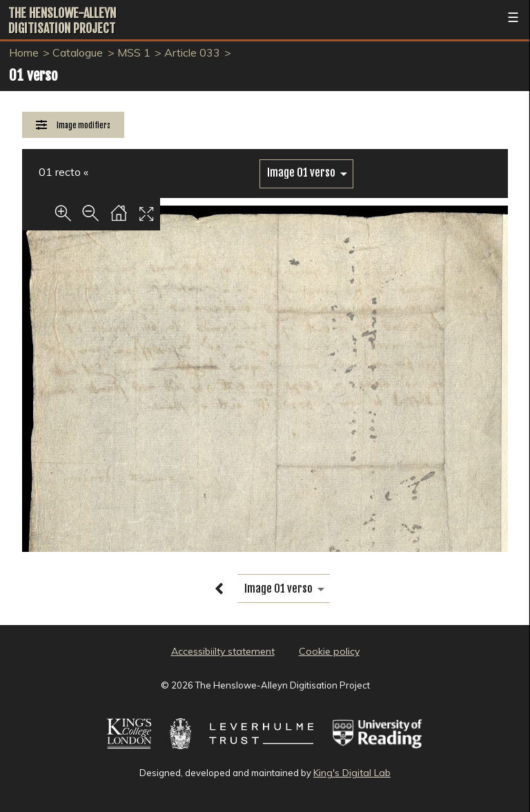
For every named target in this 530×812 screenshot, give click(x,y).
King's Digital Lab (352, 773)
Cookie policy (329, 651)
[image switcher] (306, 173)
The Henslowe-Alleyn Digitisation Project (62, 21)
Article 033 (192, 52)
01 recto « (63, 172)
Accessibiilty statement (223, 651)
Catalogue (78, 52)
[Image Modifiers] (73, 125)
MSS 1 (134, 52)
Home (24, 52)
